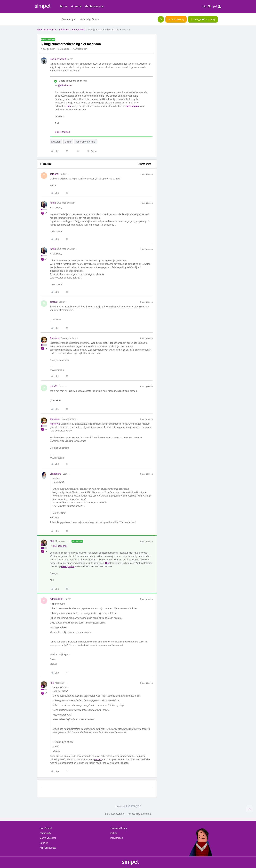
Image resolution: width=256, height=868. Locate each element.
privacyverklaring (118, 828)
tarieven (44, 843)
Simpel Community (46, 30)
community (45, 833)
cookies (114, 833)
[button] (176, 19)
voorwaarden (116, 838)
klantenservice (94, 6)
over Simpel (46, 828)
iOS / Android (78, 30)
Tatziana (54, 174)
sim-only (76, 6)
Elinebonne (56, 474)
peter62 (54, 302)
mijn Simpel (211, 7)
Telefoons (64, 30)
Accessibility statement (139, 814)
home (64, 6)
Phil (52, 541)
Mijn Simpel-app (48, 848)
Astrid (53, 203)
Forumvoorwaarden (115, 814)
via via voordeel (48, 838)
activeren (56, 142)
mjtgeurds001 (57, 599)
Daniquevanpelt (58, 59)
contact (98, 759)
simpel (68, 142)
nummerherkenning (85, 142)
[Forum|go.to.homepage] (47, 19)
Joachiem (55, 338)
